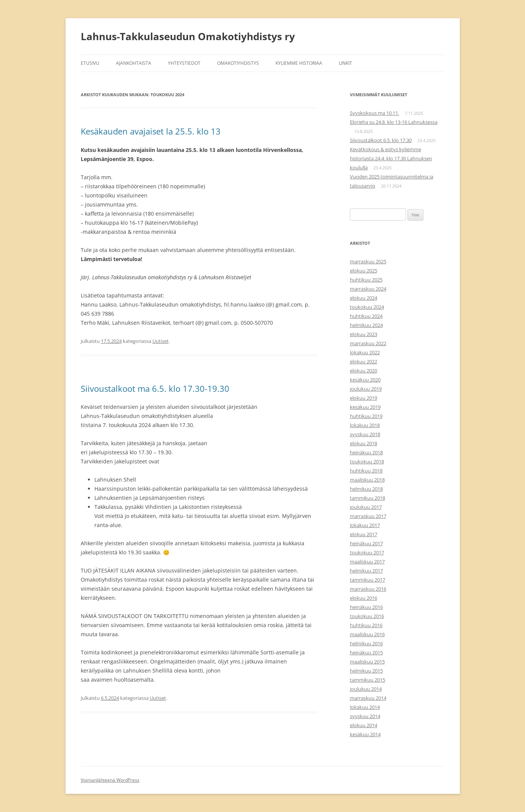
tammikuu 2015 (367, 680)
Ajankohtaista (134, 63)
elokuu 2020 (364, 371)
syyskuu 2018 (365, 434)
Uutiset (161, 341)
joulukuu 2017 (366, 507)
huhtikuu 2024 (366, 316)
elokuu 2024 (364, 298)
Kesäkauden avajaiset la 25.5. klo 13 (151, 131)
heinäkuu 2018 (366, 452)
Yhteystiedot (184, 63)
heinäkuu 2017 (366, 543)
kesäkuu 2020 (365, 380)
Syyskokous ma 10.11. (375, 113)
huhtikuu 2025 (366, 280)
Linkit (346, 63)
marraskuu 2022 (368, 343)
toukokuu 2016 (367, 616)
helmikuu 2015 (366, 671)
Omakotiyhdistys (238, 63)
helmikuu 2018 (366, 489)
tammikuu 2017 (367, 580)
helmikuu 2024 (366, 325)
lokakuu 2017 (365, 525)
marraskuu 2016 (368, 589)
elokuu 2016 (364, 598)
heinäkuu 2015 (366, 652)
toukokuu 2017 (367, 552)
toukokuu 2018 (367, 462)
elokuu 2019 (364, 398)
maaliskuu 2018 (367, 480)
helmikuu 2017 (366, 571)
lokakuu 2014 (365, 707)
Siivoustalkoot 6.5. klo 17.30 (381, 140)
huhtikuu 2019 (366, 416)
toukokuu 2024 (367, 307)
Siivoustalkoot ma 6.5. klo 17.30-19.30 (155, 388)
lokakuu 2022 (365, 352)
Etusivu (90, 63)
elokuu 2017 (364, 534)
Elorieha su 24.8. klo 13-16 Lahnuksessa (394, 122)
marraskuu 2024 (368, 289)
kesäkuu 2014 (365, 734)
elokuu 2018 (364, 443)
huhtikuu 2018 (366, 471)
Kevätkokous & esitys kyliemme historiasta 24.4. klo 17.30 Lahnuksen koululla (391, 158)
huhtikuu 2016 (366, 625)
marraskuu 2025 (368, 261)
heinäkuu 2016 (366, 607)
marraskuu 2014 (368, 698)
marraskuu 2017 (368, 516)
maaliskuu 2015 (367, 662)
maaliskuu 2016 (367, 634)
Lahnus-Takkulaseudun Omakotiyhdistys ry (188, 36)
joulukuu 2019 (366, 389)
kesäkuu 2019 (365, 407)
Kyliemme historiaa (299, 63)
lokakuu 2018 (365, 425)
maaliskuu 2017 (367, 562)
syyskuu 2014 (365, 716)
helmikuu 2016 (366, 643)
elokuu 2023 (364, 334)
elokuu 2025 (364, 271)
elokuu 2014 (364, 725)
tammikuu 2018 (367, 498)
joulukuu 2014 (366, 689)
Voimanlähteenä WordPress (110, 780)
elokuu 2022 (364, 361)
